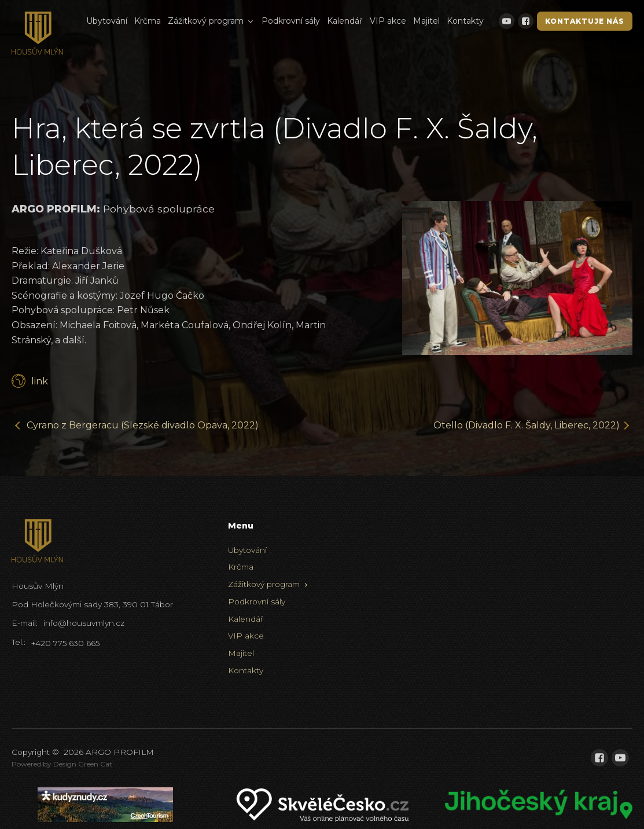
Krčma (148, 21)
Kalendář (345, 21)
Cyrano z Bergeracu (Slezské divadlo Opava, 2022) (143, 425)
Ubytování (107, 21)
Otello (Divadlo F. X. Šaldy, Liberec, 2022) (527, 425)
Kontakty (465, 21)
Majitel (426, 21)
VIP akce (388, 21)
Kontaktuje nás (585, 21)
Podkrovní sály (291, 21)
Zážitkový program (211, 21)
